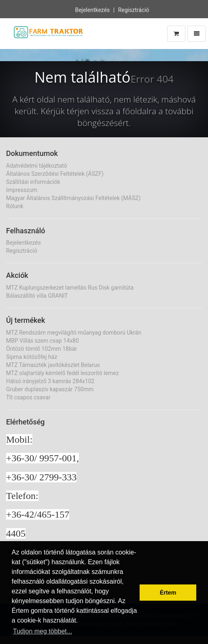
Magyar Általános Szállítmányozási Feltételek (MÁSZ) (73, 198)
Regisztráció (134, 10)
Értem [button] (168, 593)
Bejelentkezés (92, 10)
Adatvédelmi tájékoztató (37, 166)
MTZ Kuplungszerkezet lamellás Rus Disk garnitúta (70, 288)
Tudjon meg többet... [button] (42, 631)
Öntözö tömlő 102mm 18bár (41, 349)
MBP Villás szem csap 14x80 (42, 341)
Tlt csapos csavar (28, 397)
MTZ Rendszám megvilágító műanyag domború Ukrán (74, 333)
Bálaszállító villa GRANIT (37, 296)
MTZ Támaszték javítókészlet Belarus (53, 365)
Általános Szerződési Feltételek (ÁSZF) (55, 174)
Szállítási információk (33, 182)
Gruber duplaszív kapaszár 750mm (50, 389)
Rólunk (15, 206)
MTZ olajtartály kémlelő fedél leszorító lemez (63, 373)
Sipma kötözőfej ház (32, 357)
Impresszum (22, 190)
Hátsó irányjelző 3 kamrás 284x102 (50, 381)
